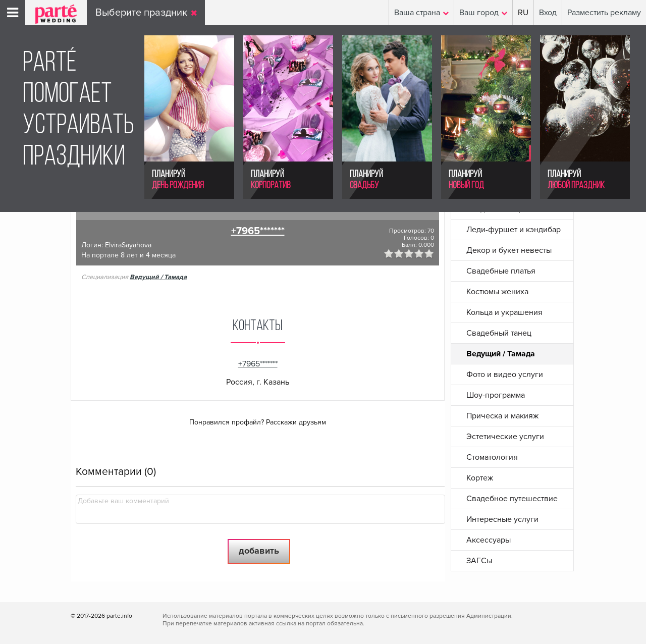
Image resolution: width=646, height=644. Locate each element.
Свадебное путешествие (512, 499)
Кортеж (480, 478)
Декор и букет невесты (509, 250)
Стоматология (492, 457)
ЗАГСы (479, 561)
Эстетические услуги (505, 437)
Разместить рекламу (604, 13)
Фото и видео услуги (505, 374)
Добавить (259, 551)
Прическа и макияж (502, 416)
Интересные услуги (502, 519)
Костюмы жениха (497, 292)
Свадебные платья (501, 271)
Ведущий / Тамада (158, 277)
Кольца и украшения (504, 312)
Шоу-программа (496, 395)
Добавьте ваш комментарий (123, 501)
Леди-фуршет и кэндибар (514, 230)
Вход (548, 13)
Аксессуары (489, 540)
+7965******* (258, 231)
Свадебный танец (499, 333)
